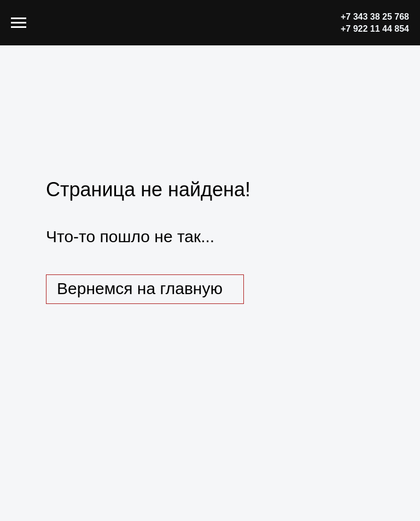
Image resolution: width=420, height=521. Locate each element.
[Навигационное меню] (19, 23)
